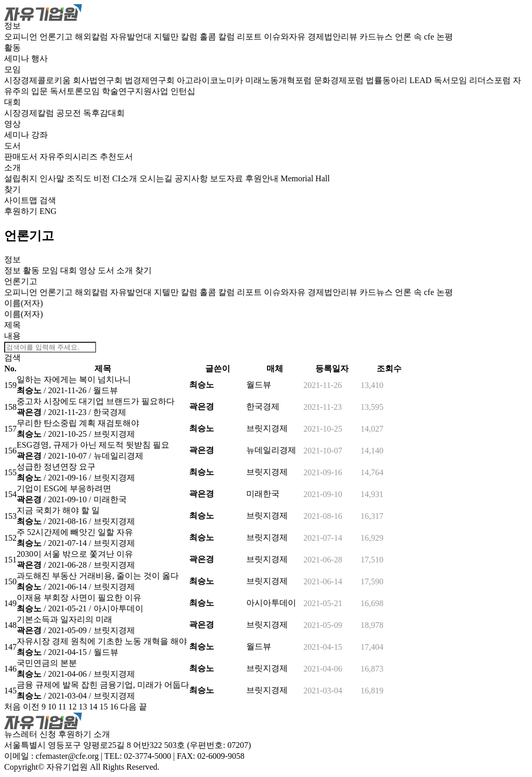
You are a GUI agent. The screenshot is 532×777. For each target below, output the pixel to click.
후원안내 (263, 178)
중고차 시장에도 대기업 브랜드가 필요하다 (96, 401)
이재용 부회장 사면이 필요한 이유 (79, 598)
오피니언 (22, 37)
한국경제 (110, 412)
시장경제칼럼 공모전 (44, 113)
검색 (48, 200)
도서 (12, 146)
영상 (12, 124)
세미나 (18, 58)
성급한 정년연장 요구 (56, 467)
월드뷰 (105, 390)
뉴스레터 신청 (30, 734)
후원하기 (21, 211)
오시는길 (157, 178)
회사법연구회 (99, 80)
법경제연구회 (151, 80)
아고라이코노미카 (211, 80)
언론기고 (57, 37)
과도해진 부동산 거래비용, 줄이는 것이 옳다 (98, 576)
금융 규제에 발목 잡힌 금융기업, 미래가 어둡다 (103, 685)
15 (103, 707)
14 (93, 707)
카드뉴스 (377, 37)
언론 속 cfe (416, 37)
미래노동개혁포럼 (280, 80)
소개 (12, 168)
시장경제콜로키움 (38, 80)
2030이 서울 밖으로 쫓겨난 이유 (75, 554)
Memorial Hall (305, 178)
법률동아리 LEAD (400, 80)
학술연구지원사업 (136, 91)
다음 (128, 707)
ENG (48, 211)
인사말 (53, 178)
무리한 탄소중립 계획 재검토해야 (78, 423)
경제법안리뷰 (334, 37)
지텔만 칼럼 (177, 37)
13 (83, 707)
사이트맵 (22, 200)
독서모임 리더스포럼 (473, 80)
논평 (445, 37)
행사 (39, 58)
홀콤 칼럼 (218, 37)
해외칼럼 (92, 37)
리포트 (250, 37)
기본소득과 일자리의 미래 (64, 619)
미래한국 (110, 499)
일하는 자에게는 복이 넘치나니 (74, 379)
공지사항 (192, 178)
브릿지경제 (114, 434)
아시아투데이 (118, 608)
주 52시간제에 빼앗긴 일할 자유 (75, 532)
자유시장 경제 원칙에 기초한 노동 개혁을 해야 (102, 641)
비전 (103, 178)
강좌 (39, 135)
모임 (12, 69)
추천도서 (116, 157)
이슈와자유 (286, 37)
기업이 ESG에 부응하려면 (64, 488)
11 (62, 707)
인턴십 (183, 91)
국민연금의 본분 (47, 663)
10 (52, 707)
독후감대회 (104, 113)
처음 (12, 707)
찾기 (12, 189)
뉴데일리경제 (118, 456)
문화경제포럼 (340, 80)
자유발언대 (132, 37)
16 (114, 707)
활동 (12, 48)
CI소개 (126, 178)
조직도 (80, 178)
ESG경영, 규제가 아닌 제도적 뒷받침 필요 (93, 445)
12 (72, 707)
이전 (31, 707)
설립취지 (22, 178)
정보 (12, 26)
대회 (12, 102)
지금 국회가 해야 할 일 (58, 510)
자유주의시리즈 (70, 157)
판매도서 (22, 157)
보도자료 (228, 178)
